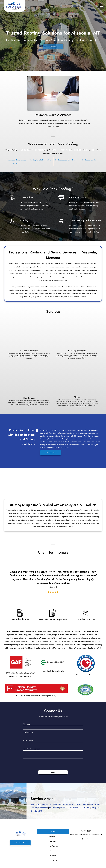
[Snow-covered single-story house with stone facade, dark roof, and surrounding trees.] (39, 481)
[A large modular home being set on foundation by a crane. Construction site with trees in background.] (67, 481)
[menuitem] (53, 832)
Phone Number (28, 741)
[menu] (101, 7)
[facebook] (82, 839)
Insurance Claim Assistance (53, 115)
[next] (103, 577)
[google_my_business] (87, 839)
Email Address (28, 732)
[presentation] (39, 764)
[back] (3, 577)
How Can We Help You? (31, 749)
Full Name (26, 724)
